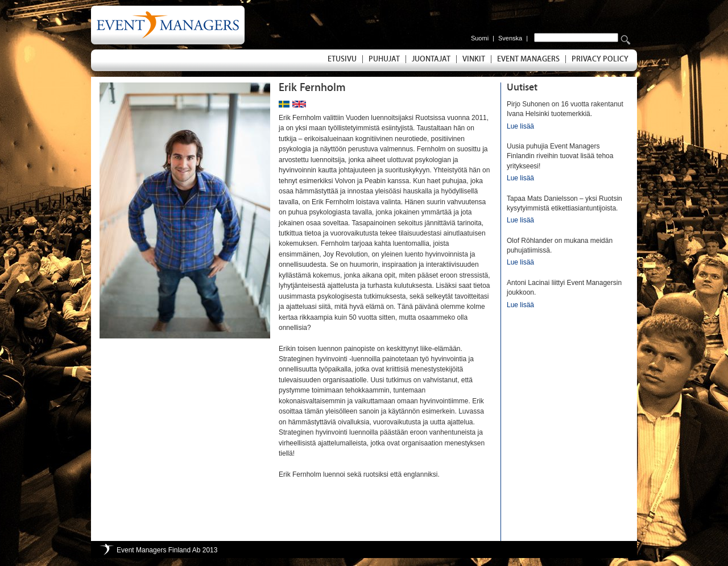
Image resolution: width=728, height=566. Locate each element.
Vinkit (474, 59)
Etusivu (342, 59)
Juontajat (431, 59)
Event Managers (528, 59)
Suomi (480, 38)
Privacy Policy (600, 59)
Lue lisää (520, 126)
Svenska (510, 38)
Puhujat (384, 59)
